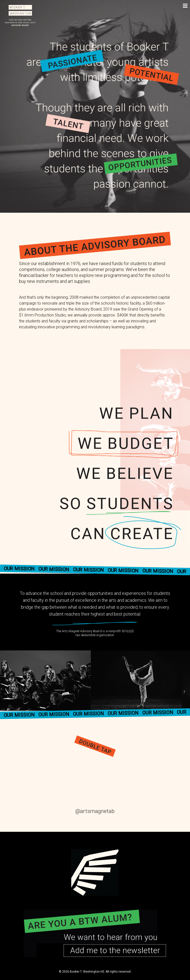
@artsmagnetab (95, 811)
